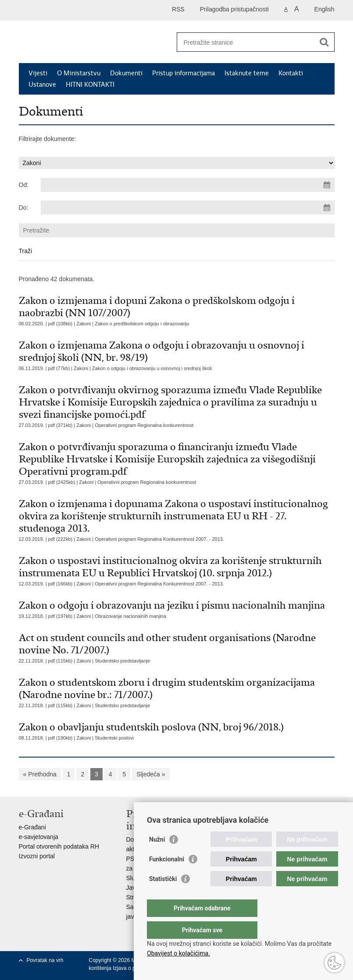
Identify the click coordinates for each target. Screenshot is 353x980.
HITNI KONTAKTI (90, 85)
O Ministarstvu (79, 73)
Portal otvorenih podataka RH (59, 846)
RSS (178, 9)
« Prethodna (40, 774)
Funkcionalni (167, 877)
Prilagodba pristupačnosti (234, 9)
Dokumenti (126, 73)
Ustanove (42, 85)
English (324, 9)
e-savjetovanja (39, 837)
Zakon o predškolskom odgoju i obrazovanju (142, 324)
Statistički (163, 896)
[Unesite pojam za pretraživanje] (246, 42)
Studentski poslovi (114, 738)
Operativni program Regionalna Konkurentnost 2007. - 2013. (159, 539)
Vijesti (38, 73)
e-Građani (32, 827)
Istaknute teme (247, 73)
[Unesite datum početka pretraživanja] (188, 185)
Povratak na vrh (45, 960)
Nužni (157, 857)
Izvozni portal (37, 856)
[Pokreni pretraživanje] (324, 42)
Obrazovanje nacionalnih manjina (130, 616)
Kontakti (291, 73)
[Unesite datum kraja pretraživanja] (188, 208)
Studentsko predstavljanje (122, 661)
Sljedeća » (151, 774)
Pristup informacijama (184, 73)
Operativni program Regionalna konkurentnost (144, 425)
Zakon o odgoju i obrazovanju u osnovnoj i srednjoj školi (152, 368)
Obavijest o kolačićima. (178, 953)
